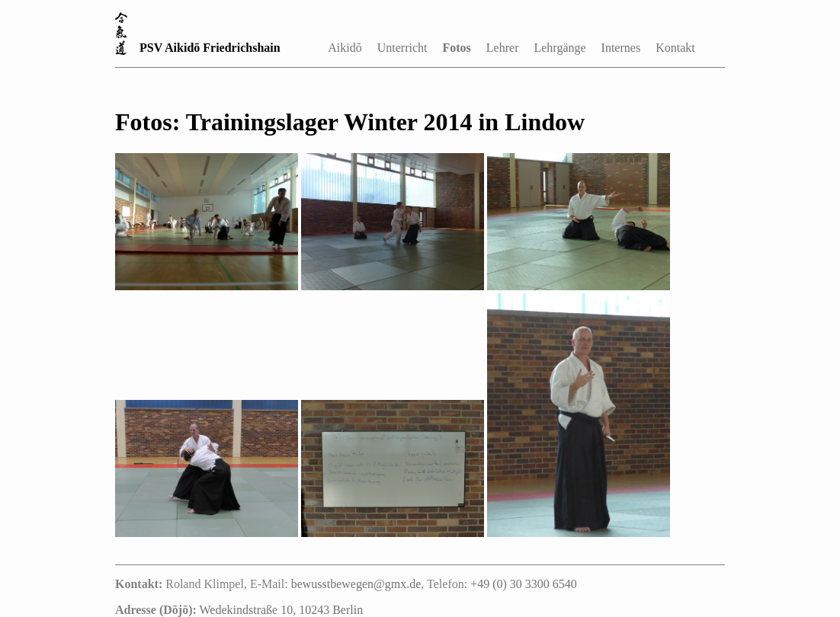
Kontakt (675, 48)
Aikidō (345, 48)
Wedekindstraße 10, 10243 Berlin (282, 610)
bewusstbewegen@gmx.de (356, 584)
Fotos (457, 48)
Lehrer (503, 48)
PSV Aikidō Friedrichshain (210, 48)
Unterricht (402, 48)
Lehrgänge (559, 48)
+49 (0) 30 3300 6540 (524, 584)
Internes (621, 48)
